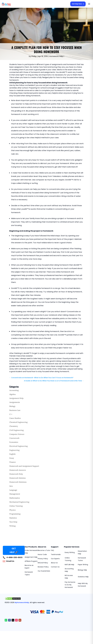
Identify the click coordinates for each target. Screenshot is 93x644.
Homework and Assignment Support (24, 466)
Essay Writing (70, 552)
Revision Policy (43, 567)
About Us (54, 563)
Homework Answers (18, 470)
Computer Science (17, 434)
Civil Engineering (16, 430)
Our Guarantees (44, 571)
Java (11, 486)
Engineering (14, 450)
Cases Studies (15, 418)
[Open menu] (89, 4)
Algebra (12, 394)
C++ (11, 414)
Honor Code (42, 554)
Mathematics (15, 498)
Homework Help (56, 56)
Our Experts (55, 559)
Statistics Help (83, 577)
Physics (13, 510)
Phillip (34, 56)
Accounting (14, 390)
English (12, 454)
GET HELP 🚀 (14, 550)
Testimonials (56, 554)
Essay (12, 458)
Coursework (14, 438)
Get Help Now (78, 4)
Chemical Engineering (18, 422)
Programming (15, 514)
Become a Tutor (44, 550)
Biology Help (82, 570)
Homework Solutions (18, 482)
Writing (12, 526)
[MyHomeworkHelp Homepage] (10, 4)
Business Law (15, 410)
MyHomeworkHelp (22, 602)
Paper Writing (83, 565)
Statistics (13, 518)
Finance (13, 462)
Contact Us (55, 567)
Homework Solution (18, 478)
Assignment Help (16, 398)
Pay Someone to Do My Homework (70, 585)
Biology (12, 406)
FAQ (52, 550)
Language (13, 490)
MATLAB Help (69, 565)
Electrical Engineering (18, 446)
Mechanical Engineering (19, 502)
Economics (14, 442)
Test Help (13, 522)
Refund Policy (43, 563)
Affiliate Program (31, 561)
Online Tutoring (16, 506)
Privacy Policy (43, 559)
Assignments (15, 402)
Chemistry (14, 426)
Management (15, 494)
